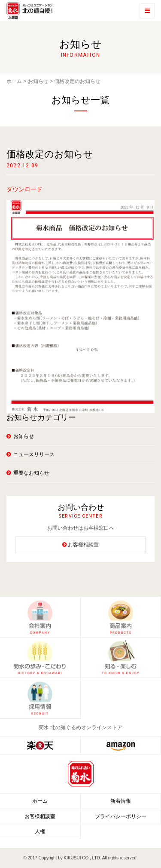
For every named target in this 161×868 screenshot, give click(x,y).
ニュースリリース (34, 454)
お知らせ (38, 81)
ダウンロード (24, 189)
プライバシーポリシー (121, 816)
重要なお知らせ (31, 473)
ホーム (14, 81)
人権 (40, 831)
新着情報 (121, 801)
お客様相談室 (83, 545)
